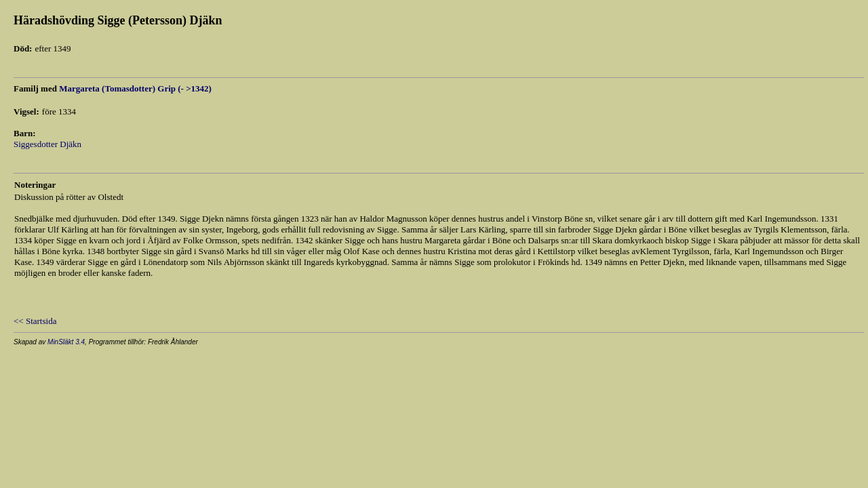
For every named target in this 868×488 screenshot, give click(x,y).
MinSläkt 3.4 (66, 342)
